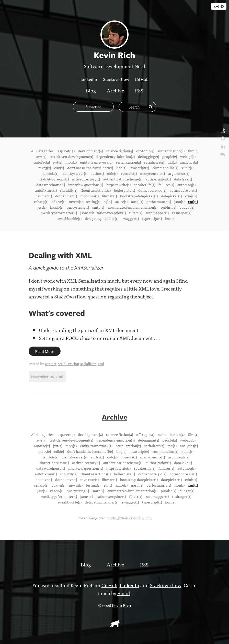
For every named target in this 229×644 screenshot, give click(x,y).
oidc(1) (112, 173)
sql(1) (108, 201)
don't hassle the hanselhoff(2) (90, 168)
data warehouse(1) (51, 185)
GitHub (142, 79)
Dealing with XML (60, 255)
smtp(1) (98, 207)
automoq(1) (186, 185)
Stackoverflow (116, 79)
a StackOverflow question (79, 296)
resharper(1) (182, 213)
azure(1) (121, 201)
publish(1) (168, 207)
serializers (88, 363)
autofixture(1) (46, 190)
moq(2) (71, 162)
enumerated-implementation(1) (132, 207)
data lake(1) (183, 179)
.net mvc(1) (43, 196)
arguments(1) (179, 173)
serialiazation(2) (128, 162)
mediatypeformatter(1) (59, 213)
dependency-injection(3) (116, 156)
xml (219, 6)
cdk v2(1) (59, 201)
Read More (45, 351)
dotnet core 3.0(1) (152, 190)
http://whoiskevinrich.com (131, 518)
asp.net (51, 363)
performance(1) (159, 201)
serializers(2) (154, 162)
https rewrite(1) (118, 185)
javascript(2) (139, 168)
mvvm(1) (76, 201)
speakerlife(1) (145, 185)
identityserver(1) (75, 173)
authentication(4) (171, 151)
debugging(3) (148, 156)
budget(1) (187, 207)
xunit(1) (187, 168)
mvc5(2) (45, 168)
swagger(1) (130, 218)
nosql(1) (137, 201)
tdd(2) (172, 162)
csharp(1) (41, 201)
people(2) (170, 156)
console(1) (129, 173)
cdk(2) (59, 168)
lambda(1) (50, 173)
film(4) (193, 151)
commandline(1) (165, 168)
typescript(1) (152, 218)
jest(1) (42, 207)
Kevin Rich (122, 605)
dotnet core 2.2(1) (183, 190)
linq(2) (121, 168)
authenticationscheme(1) (123, 179)
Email (124, 593)
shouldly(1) (69, 190)
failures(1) (166, 185)
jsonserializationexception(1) (103, 213)
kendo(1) (57, 207)
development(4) (90, 151)
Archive (115, 90)
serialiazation (68, 363)
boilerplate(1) (124, 190)
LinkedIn (89, 79)
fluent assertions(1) (96, 190)
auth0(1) (97, 173)
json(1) (179, 201)
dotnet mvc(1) (66, 196)
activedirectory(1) (86, 179)
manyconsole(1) (152, 173)
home (170, 218)
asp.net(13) (66, 151)
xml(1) (193, 201)
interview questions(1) (86, 185)
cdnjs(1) (191, 196)
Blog (91, 90)
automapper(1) (157, 213)
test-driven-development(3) (71, 156)
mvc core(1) (89, 196)
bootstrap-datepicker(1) (139, 196)
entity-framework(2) (96, 162)
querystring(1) (78, 207)
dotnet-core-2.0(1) (54, 179)
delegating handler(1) (102, 218)
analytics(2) (189, 162)
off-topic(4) (145, 151)
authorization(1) (158, 179)
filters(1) (136, 213)
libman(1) (109, 196)
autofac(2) (42, 162)
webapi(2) (188, 156)
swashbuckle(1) (70, 218)
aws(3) (41, 156)
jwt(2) (58, 162)
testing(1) (93, 201)
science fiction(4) (119, 151)
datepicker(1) (171, 196)
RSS (139, 90)
